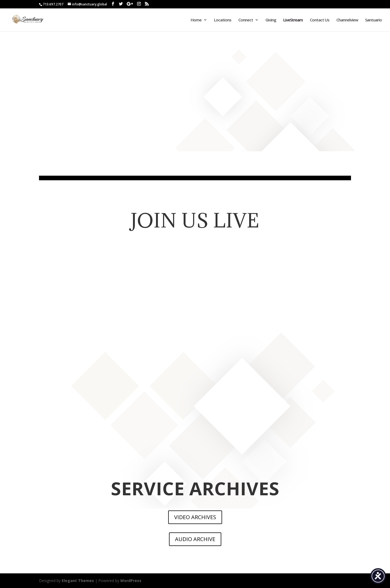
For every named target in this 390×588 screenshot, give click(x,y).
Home (196, 20)
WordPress (131, 581)
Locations (223, 20)
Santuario (373, 20)
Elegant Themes (78, 581)
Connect (246, 20)
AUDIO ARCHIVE (195, 539)
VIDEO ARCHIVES (195, 517)
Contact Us (320, 20)
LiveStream (293, 20)
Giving (271, 20)
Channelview (347, 20)
